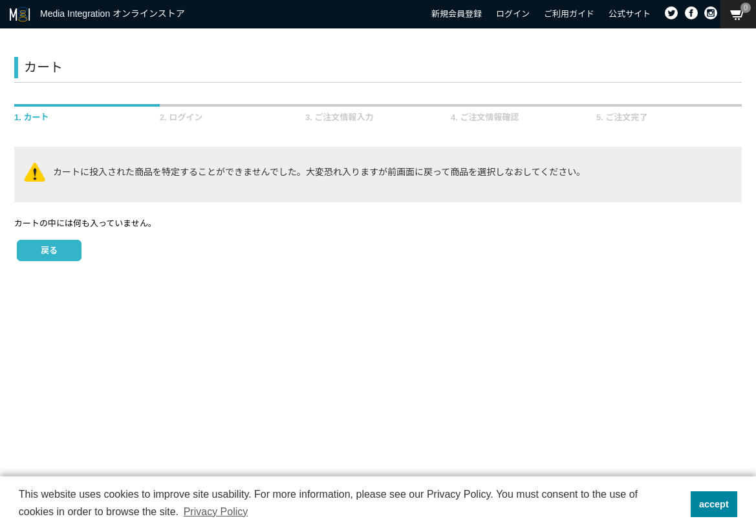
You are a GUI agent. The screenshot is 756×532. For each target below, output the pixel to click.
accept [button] (714, 504)
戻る (49, 250)
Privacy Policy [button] (216, 512)
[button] (677, 504)
